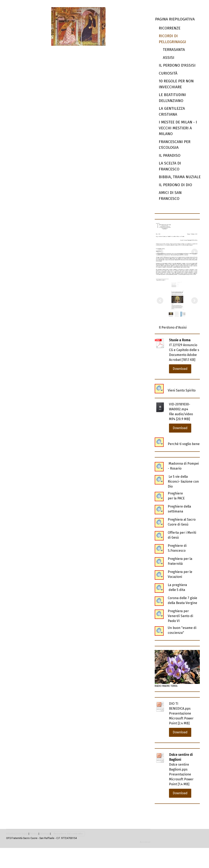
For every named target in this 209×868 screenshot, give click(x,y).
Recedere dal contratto (68, 834)
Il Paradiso (170, 155)
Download (180, 369)
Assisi (169, 58)
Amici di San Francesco (170, 196)
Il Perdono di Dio (175, 185)
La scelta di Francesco (170, 166)
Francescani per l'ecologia (175, 145)
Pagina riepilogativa (175, 19)
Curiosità (168, 73)
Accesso (145, 842)
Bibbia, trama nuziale (180, 177)
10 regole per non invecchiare (176, 84)
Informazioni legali (17, 834)
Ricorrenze (170, 28)
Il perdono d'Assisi (177, 65)
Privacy (34, 834)
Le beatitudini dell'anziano (172, 98)
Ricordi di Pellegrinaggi (172, 39)
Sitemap (45, 834)
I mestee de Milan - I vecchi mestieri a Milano (178, 128)
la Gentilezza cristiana (172, 111)
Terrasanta (174, 50)
